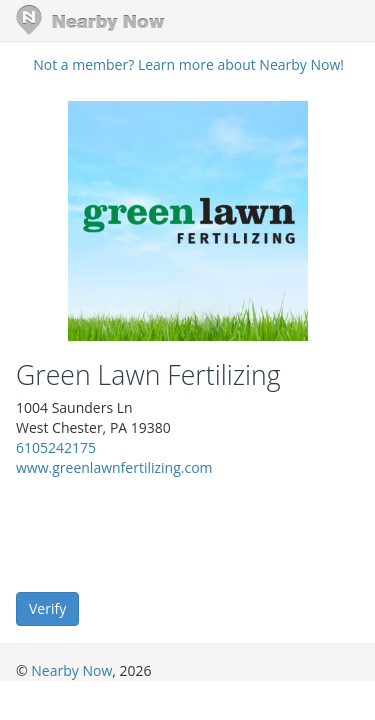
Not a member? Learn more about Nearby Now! (188, 64)
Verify (47, 608)
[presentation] (168, 533)
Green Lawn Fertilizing (148, 375)
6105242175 (56, 447)
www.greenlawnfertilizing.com (114, 467)
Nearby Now (71, 670)
